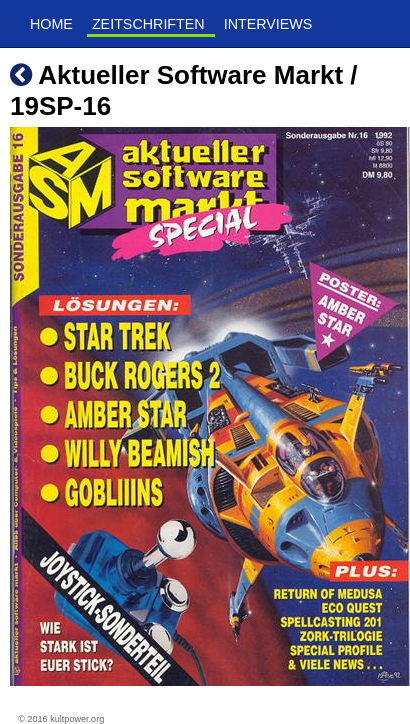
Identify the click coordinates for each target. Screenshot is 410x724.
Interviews (268, 24)
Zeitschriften (148, 24)
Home (51, 24)
